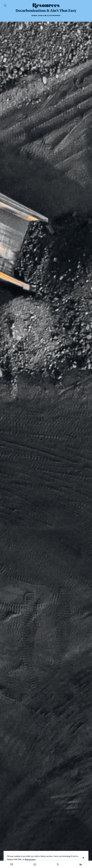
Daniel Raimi (37, 16)
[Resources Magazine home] (46, 6)
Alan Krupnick (54, 16)
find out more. (30, 859)
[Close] (83, 858)
